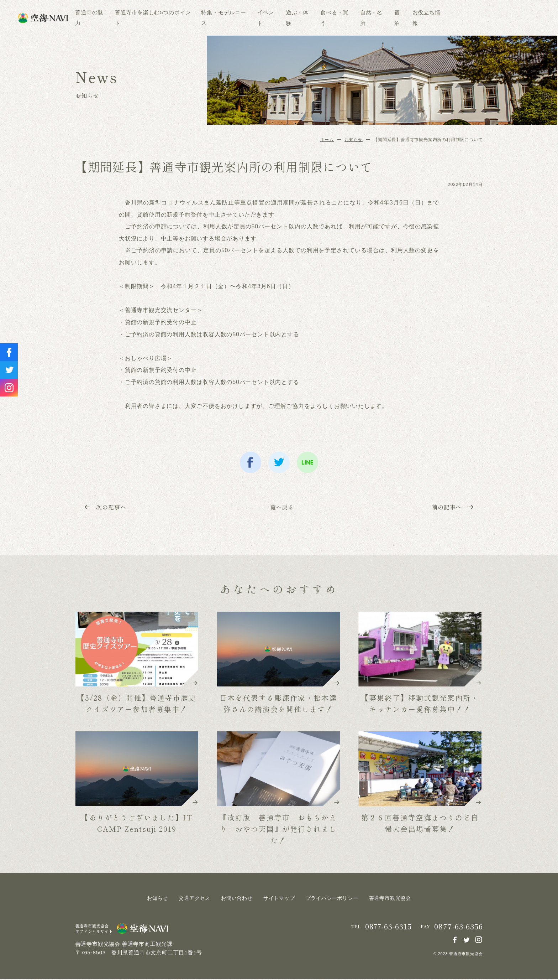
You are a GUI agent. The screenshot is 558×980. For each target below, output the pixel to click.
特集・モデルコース (271, 18)
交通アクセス (194, 899)
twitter (279, 462)
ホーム (327, 140)
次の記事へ (107, 508)
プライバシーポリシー (332, 899)
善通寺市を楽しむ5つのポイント (201, 18)
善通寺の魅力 (137, 18)
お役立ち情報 (474, 18)
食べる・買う (382, 18)
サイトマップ (279, 899)
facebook (251, 462)
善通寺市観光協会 (390, 899)
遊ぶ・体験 (345, 18)
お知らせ (354, 140)
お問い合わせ (237, 899)
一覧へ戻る (279, 508)
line (307, 462)
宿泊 (445, 18)
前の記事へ (451, 508)
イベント (313, 18)
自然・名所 (419, 18)
